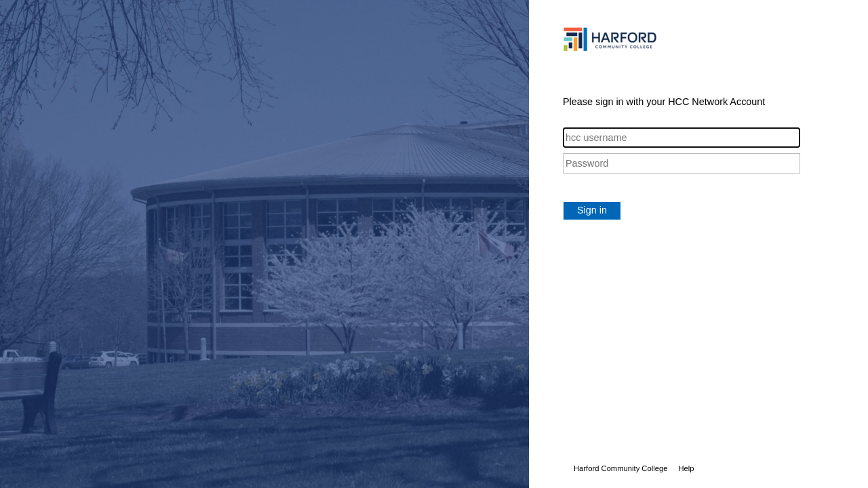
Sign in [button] (592, 210)
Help (686, 468)
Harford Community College (620, 468)
